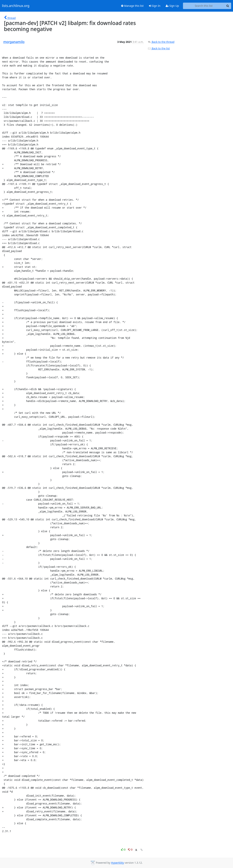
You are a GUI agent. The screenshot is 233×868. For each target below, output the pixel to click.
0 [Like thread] (124, 849)
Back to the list (159, 48)
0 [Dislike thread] (130, 849)
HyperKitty (117, 863)
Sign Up (172, 6)
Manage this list (132, 6)
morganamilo (14, 42)
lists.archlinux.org (16, 6)
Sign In (155, 6)
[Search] (228, 6)
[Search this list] (204, 6)
